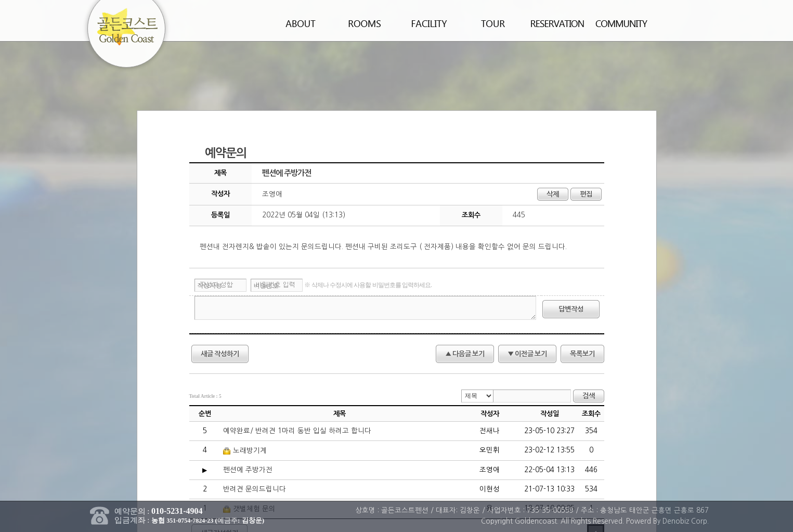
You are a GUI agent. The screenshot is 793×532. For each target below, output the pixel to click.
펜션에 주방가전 (248, 470)
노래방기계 (245, 451)
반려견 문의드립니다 (255, 489)
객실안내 (365, 24)
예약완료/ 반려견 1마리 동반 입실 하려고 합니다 (297, 431)
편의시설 (430, 24)
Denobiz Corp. (686, 521)
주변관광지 (493, 24)
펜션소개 (301, 24)
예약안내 (558, 24)
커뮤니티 (622, 24)
